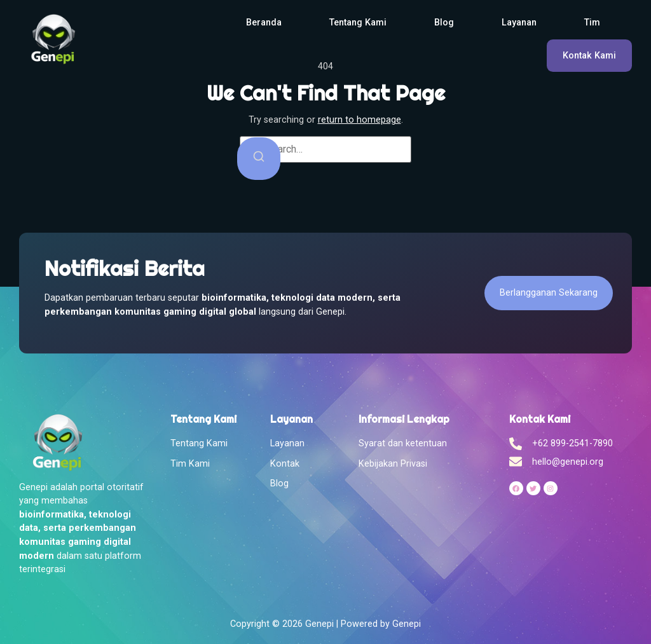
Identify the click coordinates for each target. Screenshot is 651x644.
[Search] (259, 159)
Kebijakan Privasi (393, 464)
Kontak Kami (589, 56)
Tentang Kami (358, 23)
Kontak (285, 464)
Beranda (264, 23)
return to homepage (360, 120)
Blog (444, 23)
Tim (592, 23)
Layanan (519, 23)
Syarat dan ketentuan (403, 443)
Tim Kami (190, 464)
